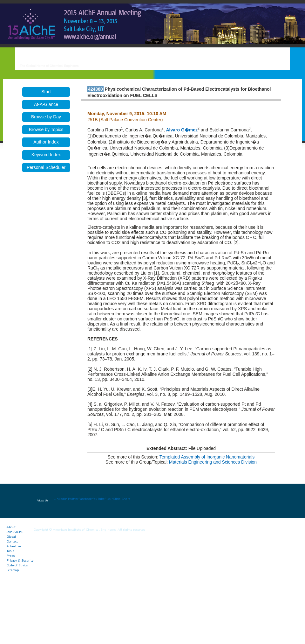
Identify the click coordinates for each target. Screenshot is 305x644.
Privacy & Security (20, 560)
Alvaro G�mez (182, 130)
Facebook (85, 499)
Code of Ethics (17, 565)
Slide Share (122, 499)
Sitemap (13, 570)
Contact (12, 541)
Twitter (73, 499)
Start (46, 92)
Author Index (46, 142)
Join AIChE (15, 532)
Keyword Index (46, 155)
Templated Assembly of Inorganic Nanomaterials (207, 457)
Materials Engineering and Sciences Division (213, 462)
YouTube (98, 499)
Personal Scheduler (46, 167)
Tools (10, 551)
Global (11, 537)
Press (10, 556)
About (11, 527)
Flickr (109, 499)
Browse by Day (46, 117)
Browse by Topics (46, 129)
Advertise (14, 546)
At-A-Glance (46, 104)
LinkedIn (61, 499)
